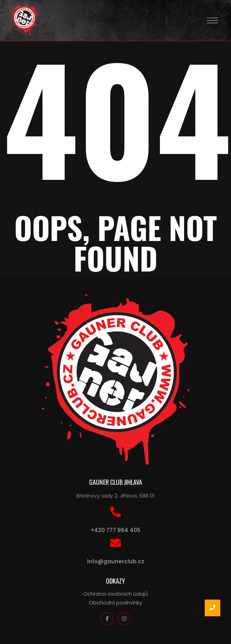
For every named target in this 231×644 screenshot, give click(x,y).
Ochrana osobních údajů (116, 594)
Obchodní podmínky (116, 603)
